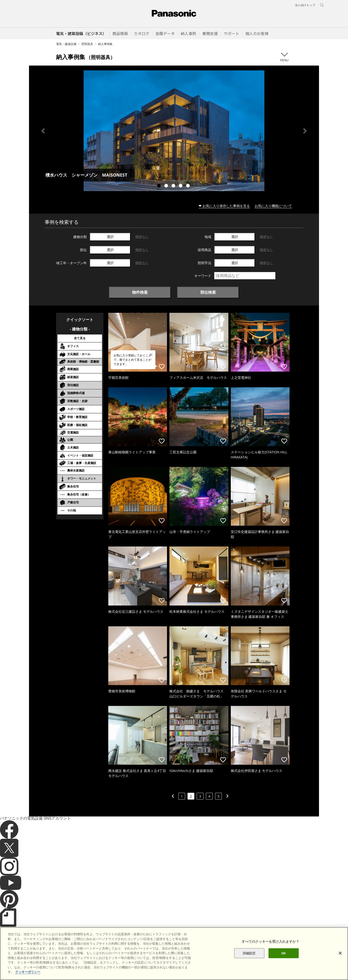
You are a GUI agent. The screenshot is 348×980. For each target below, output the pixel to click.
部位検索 (208, 292)
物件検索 (140, 292)
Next (305, 131)
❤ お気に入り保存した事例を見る (224, 206)
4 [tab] (181, 186)
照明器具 (87, 44)
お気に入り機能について (273, 206)
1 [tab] (159, 186)
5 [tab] (188, 186)
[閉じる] (340, 959)
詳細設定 (249, 959)
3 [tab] (174, 186)
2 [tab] (167, 186)
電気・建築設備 (66, 44)
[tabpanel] (174, 131)
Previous (43, 131)
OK (284, 959)
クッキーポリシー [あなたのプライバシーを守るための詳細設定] (28, 978)
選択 (110, 237)
